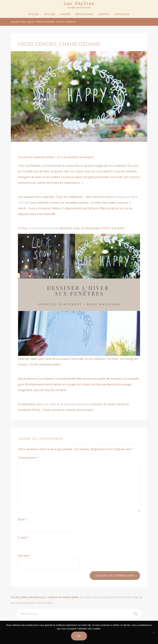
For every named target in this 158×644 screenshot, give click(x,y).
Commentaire (28, 458)
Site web (24, 556)
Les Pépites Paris (79, 5)
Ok (79, 636)
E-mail (23, 537)
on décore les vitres (41, 228)
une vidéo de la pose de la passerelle (67, 404)
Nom (22, 519)
